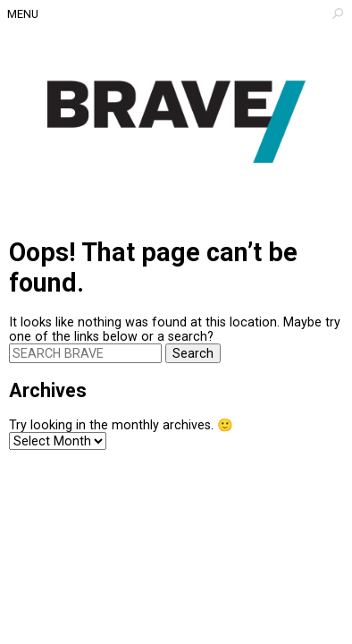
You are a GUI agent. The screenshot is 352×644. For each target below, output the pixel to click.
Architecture (176, 122)
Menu (23, 14)
